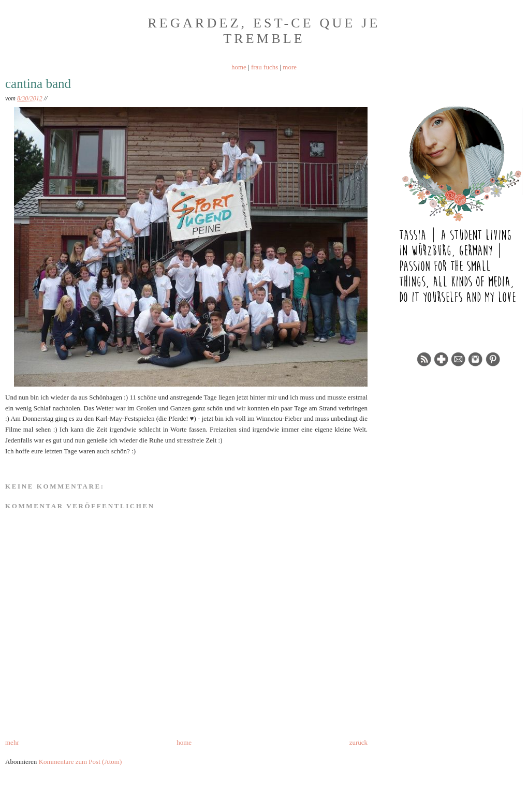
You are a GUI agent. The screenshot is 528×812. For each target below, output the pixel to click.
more (290, 67)
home (239, 67)
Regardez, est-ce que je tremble (264, 31)
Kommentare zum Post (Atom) (80, 762)
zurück (358, 742)
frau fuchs (265, 67)
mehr (12, 742)
